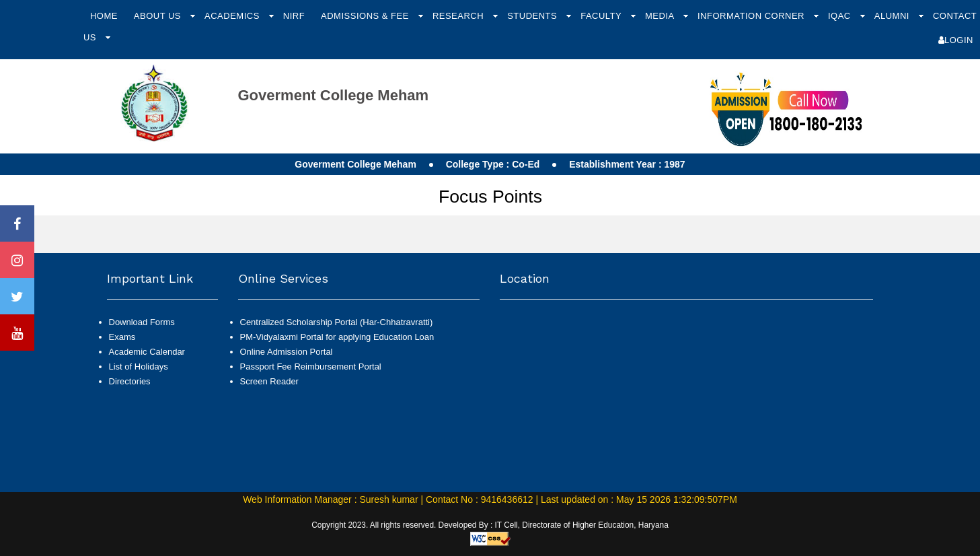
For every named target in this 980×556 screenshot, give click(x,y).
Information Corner (752, 16)
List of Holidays (139, 367)
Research (459, 16)
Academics (233, 16)
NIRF (294, 16)
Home (104, 16)
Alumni (893, 16)
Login (956, 40)
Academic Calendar (147, 352)
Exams (122, 337)
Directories (130, 381)
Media (661, 16)
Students (533, 16)
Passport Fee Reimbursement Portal (311, 367)
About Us (159, 16)
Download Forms (142, 322)
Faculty (602, 16)
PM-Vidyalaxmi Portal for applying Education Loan (337, 337)
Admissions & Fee (366, 16)
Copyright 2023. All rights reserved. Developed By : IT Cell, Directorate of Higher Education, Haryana (490, 525)
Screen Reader (269, 381)
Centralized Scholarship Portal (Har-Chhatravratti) (337, 322)
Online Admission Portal (287, 352)
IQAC (841, 16)
